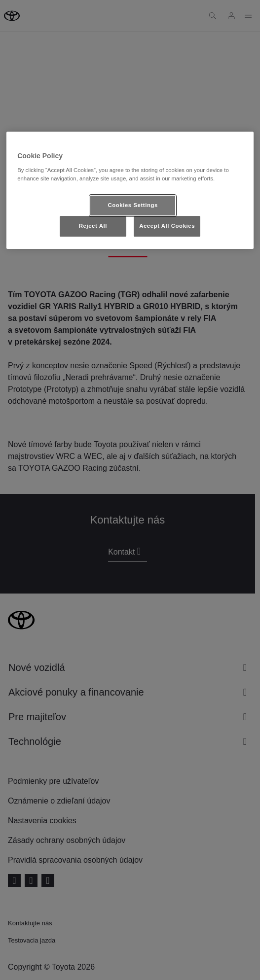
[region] (130, 190)
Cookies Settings (132, 205)
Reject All (93, 226)
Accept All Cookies (167, 226)
